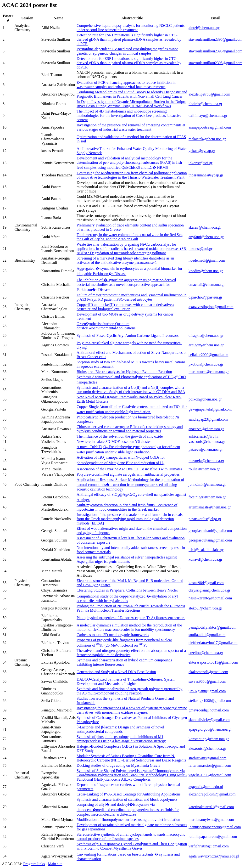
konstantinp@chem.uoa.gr (209, 739)
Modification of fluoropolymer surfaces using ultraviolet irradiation (128, 820)
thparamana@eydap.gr (206, 175)
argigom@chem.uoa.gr (206, 345)
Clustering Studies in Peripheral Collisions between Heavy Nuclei (127, 590)
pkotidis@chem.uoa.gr (206, 364)
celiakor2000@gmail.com (208, 355)
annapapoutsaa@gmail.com (210, 127)
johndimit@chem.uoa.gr (207, 484)
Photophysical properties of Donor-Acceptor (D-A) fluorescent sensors (131, 618)
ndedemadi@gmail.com (207, 260)
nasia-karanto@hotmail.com (210, 598)
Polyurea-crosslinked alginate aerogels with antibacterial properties (128, 474)
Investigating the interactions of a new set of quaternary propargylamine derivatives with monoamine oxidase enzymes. (132, 710)
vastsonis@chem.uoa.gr (207, 442)
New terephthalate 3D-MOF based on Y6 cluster (114, 442)
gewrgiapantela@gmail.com (210, 409)
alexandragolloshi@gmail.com (212, 794)
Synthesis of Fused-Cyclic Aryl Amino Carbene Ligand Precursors (128, 335)
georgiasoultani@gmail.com (210, 531)
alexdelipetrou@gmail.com (209, 94)
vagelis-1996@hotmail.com (210, 775)
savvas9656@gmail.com (207, 681)
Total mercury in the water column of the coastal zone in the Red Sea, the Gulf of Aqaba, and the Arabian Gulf (130, 237)
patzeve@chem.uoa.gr (206, 449)
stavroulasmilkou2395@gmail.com (215, 39)
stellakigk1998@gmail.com (210, 701)
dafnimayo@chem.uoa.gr (208, 116)
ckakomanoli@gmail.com (208, 672)
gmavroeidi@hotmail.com (209, 710)
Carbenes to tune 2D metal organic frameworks (113, 635)
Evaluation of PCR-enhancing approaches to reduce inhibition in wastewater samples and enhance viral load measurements (126, 85)
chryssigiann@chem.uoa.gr (209, 590)
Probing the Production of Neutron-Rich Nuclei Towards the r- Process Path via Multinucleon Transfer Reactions (131, 608)
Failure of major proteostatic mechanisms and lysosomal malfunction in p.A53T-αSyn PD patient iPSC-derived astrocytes (131, 297)
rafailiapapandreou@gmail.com (213, 837)
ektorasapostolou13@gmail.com (213, 662)
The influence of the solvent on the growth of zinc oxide (120, 436)
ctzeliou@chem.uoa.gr (206, 653)
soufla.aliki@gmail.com (207, 635)
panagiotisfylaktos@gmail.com (212, 627)
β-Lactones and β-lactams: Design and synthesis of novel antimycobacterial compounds (120, 729)
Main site (55, 864)
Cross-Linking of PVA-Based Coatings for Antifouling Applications (128, 794)
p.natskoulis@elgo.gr (205, 519)
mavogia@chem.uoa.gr (206, 461)
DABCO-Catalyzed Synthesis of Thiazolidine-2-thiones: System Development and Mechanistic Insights (126, 681)
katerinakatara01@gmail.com (211, 807)
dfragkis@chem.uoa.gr (206, 335)
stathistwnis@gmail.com (207, 758)
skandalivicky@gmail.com (209, 720)
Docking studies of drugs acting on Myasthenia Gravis (118, 765)
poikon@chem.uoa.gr (205, 399)
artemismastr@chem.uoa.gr (210, 507)
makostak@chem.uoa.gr (207, 139)
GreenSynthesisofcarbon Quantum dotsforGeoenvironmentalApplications (106, 326)
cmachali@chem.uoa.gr (207, 285)
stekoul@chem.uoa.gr (205, 608)
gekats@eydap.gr (202, 151)
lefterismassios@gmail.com (210, 765)
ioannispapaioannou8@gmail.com (215, 827)
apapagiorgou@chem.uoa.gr (210, 729)
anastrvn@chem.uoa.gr (206, 429)
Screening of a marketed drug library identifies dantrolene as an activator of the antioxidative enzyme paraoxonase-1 (125, 260)
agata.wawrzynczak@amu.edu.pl (214, 856)
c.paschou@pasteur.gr (205, 297)
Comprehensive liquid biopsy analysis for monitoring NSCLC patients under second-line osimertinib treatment (131, 28)
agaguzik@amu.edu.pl (206, 787)
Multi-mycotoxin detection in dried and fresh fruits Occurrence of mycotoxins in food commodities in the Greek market (127, 507)
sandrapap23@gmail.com (208, 419)
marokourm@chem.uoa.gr (209, 372)
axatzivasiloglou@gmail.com (211, 307)
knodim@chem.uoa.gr (206, 271)
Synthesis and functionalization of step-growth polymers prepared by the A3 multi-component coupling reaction (129, 691)
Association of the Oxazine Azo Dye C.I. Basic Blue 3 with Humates (129, 469)
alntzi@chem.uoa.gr (204, 28)
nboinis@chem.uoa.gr (205, 104)
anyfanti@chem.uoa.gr (206, 237)
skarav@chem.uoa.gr (205, 227)
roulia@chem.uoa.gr (204, 469)
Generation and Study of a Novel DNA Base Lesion (116, 672)
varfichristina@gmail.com (209, 846)
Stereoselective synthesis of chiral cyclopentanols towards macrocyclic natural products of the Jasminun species (131, 837)
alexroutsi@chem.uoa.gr (207, 748)
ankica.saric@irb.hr (204, 436)
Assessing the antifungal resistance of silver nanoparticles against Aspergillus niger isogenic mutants (127, 559)
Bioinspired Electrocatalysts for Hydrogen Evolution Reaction (124, 372)
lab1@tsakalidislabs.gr (206, 550)
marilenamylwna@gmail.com (211, 820)
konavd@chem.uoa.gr (205, 559)
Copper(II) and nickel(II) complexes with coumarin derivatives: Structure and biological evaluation (125, 307)
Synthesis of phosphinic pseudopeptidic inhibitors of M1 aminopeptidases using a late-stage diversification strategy (121, 739)
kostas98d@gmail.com (206, 583)
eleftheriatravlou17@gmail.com (213, 643)
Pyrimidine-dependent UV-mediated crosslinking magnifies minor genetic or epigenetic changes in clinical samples (127, 51)
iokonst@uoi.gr (200, 163)
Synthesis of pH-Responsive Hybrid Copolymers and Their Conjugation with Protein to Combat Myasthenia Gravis (132, 846)
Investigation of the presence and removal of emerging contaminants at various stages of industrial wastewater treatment (131, 127)
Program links (34, 864)
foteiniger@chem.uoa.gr (207, 497)
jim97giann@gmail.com (207, 691)
